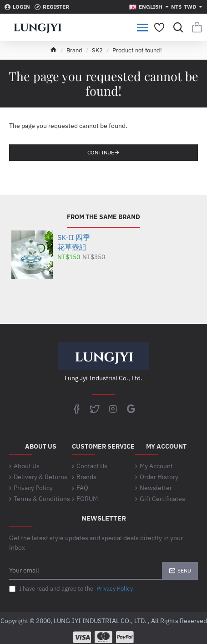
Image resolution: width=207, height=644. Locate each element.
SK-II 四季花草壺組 (74, 242)
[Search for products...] (176, 27)
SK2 (97, 50)
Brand (74, 50)
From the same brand (103, 217)
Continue (101, 152)
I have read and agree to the (72, 589)
